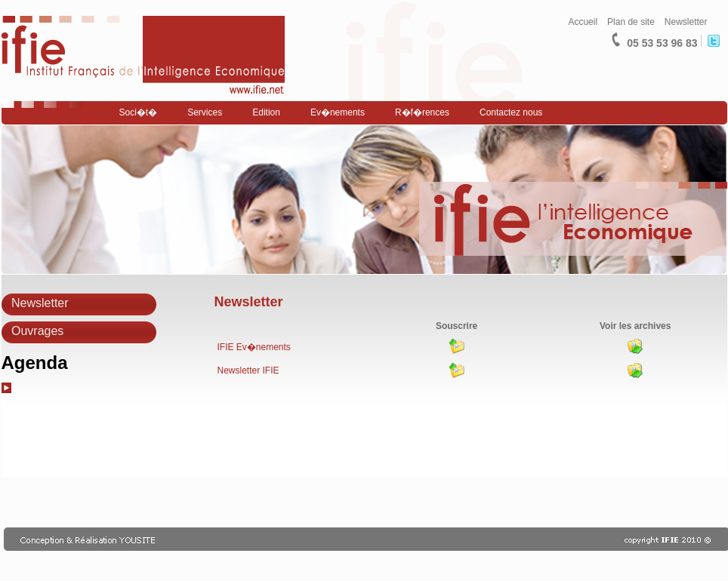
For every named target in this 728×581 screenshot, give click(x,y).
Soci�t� (139, 112)
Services (205, 112)
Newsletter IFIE (248, 370)
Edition (266, 112)
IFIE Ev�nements (254, 347)
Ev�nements (338, 112)
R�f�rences (422, 112)
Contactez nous (511, 112)
